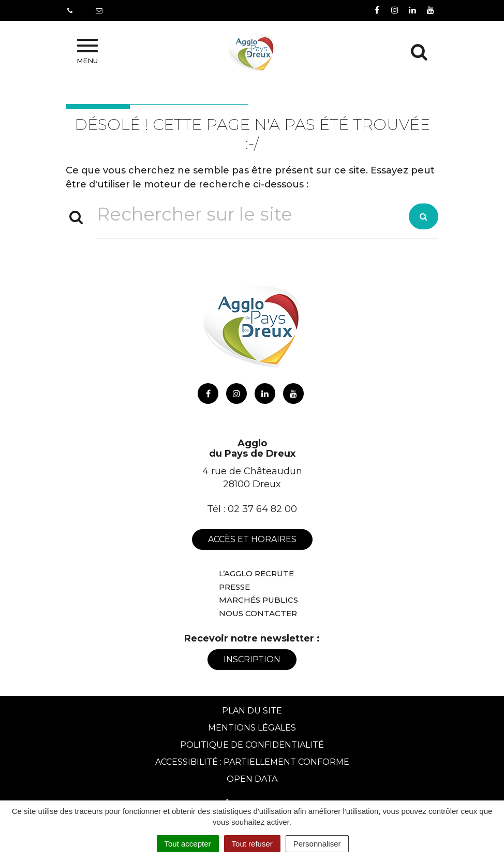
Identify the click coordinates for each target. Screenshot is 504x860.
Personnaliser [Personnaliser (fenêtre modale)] (317, 844)
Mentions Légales (252, 728)
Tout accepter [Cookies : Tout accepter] (188, 844)
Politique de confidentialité (252, 745)
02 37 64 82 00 (262, 509)
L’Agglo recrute (256, 573)
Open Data (252, 779)
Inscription (252, 659)
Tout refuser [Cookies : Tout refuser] (252, 844)
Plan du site (252, 711)
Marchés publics (258, 600)
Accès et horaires (252, 539)
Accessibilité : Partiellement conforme (252, 762)
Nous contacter (258, 613)
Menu (87, 52)
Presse (234, 587)
